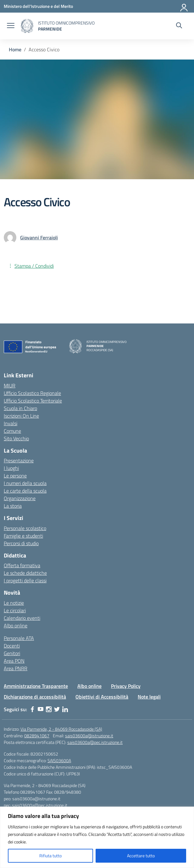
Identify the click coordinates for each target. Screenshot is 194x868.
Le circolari (15, 610)
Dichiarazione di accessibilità (35, 697)
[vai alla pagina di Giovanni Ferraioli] (39, 237)
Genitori (12, 653)
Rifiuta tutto (50, 856)
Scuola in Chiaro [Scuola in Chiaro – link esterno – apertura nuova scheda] (20, 408)
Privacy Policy (126, 686)
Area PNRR (16, 668)
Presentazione (19, 460)
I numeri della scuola (25, 483)
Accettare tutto (141, 856)
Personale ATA (19, 638)
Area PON (14, 661)
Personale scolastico (25, 528)
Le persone (15, 476)
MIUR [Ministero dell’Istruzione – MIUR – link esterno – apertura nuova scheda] (10, 385)
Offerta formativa (22, 565)
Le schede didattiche (25, 573)
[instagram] (49, 709)
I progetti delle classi (25, 580)
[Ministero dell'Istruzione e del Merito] (38, 6)
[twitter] (57, 709)
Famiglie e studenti (23, 536)
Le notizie (14, 603)
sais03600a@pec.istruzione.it (95, 742)
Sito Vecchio (16, 438)
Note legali (149, 697)
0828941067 (37, 736)
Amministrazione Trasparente (36, 686)
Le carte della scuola (25, 491)
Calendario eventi (22, 618)
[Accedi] (184, 6)
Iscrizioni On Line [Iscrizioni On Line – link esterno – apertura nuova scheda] (21, 416)
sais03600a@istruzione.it (89, 736)
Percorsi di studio (21, 543)
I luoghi (11, 468)
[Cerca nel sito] (179, 26)
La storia (13, 506)
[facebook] (32, 709)
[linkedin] (65, 709)
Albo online (16, 625)
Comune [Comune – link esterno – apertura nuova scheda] (12, 431)
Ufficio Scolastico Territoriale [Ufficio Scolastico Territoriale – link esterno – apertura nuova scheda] (33, 401)
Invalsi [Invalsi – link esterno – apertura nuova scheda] (11, 423)
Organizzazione (20, 498)
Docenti (12, 646)
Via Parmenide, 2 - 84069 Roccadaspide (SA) (61, 729)
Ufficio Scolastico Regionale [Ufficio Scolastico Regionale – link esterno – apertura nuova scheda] (32, 393)
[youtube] (41, 709)
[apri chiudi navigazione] (11, 26)
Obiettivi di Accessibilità (102, 697)
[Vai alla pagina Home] (15, 49)
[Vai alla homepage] (27, 26)
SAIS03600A (59, 760)
